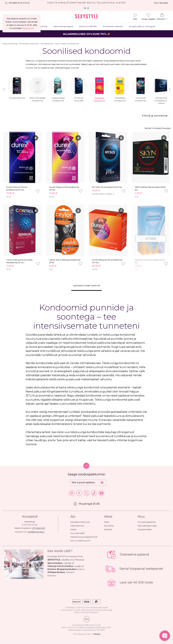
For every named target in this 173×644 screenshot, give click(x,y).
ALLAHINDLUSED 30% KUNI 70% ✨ (87, 34)
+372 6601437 (39, 528)
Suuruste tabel (77, 533)
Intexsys (97, 634)
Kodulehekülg (10, 44)
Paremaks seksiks (113, 26)
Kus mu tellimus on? (80, 541)
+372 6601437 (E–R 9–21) (19, 3)
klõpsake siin (28, 28)
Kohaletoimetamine (80, 522)
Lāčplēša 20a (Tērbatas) (73, 560)
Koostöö (108, 529)
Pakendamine (77, 526)
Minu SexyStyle (161, 3)
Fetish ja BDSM (88, 26)
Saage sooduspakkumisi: (87, 474)
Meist (107, 522)
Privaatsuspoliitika (147, 522)
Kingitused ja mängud (142, 26)
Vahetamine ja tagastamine (84, 537)
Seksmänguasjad (63, 26)
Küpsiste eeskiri (145, 529)
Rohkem (52, 576)
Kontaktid (109, 526)
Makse (73, 529)
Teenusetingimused (147, 526)
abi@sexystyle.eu (36, 532)
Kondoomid (47, 44)
